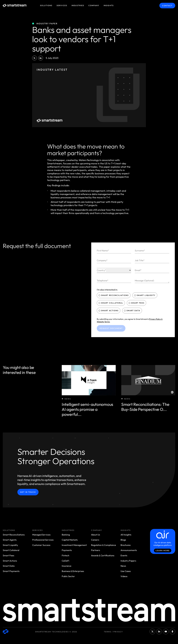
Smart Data (132, 310)
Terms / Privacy (113, 632)
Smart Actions (109, 310)
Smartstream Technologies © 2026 (56, 632)
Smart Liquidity (145, 295)
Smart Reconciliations (114, 295)
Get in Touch (28, 492)
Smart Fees (137, 303)
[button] (34, 58)
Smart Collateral (111, 303)
